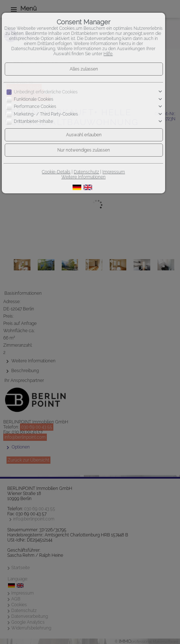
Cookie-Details (56, 172)
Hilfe (108, 54)
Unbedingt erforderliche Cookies (46, 92)
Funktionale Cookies (34, 99)
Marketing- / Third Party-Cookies (46, 114)
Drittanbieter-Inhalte (33, 121)
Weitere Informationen (83, 177)
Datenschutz (86, 172)
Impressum (114, 172)
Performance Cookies (35, 107)
